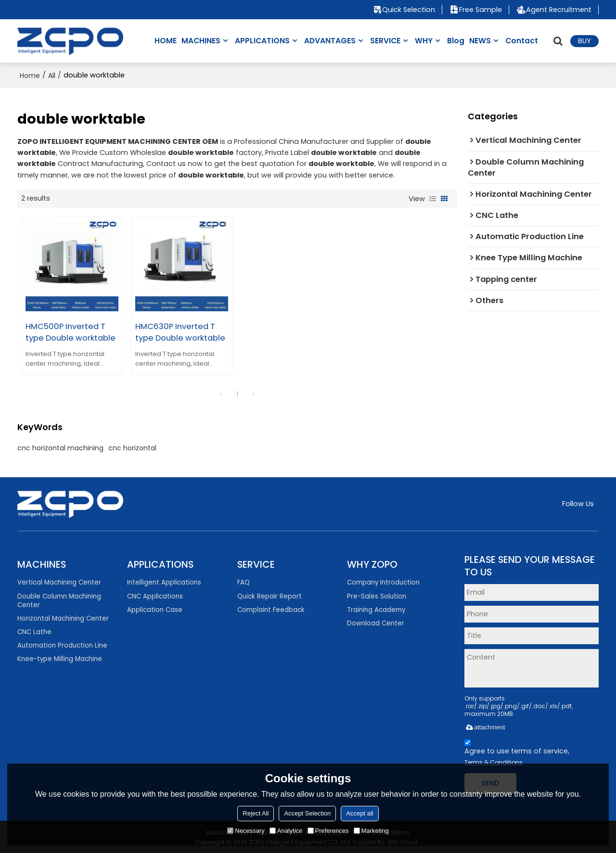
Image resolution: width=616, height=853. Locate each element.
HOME (166, 41)
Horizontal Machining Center (63, 617)
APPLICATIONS (262, 41)
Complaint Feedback (271, 608)
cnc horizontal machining (60, 446)
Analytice (286, 831)
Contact (522, 41)
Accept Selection (307, 813)
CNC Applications (155, 595)
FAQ (244, 581)
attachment (485, 726)
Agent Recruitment (559, 10)
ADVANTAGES (330, 41)
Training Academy (376, 608)
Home (30, 76)
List (433, 199)
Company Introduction (383, 581)
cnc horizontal (132, 446)
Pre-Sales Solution (377, 595)
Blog (456, 41)
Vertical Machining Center (59, 581)
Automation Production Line (62, 644)
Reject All (256, 813)
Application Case (155, 608)
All (52, 76)
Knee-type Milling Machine (60, 658)
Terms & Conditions (494, 761)
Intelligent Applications (164, 581)
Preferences (328, 831)
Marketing (371, 831)
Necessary (246, 831)
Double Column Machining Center (59, 599)
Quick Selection (408, 10)
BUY (584, 41)
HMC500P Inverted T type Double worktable (71, 331)
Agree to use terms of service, (517, 752)
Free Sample (481, 10)
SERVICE (385, 41)
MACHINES (201, 41)
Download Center (376, 622)
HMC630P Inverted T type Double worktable (179, 331)
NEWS (480, 41)
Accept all (359, 813)
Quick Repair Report (269, 595)
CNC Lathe (34, 630)
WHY (424, 41)
